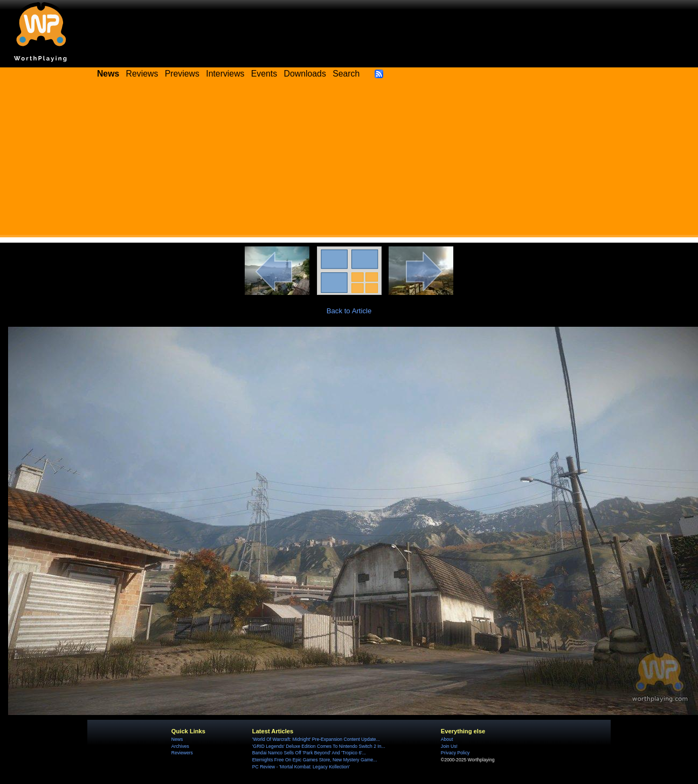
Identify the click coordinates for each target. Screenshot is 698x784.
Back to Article (349, 311)
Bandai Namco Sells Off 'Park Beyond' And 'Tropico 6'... (309, 753)
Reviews (142, 74)
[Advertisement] (349, 162)
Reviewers (182, 753)
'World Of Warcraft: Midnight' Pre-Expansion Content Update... (316, 739)
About (447, 739)
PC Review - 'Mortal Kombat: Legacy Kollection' (301, 767)
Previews (182, 74)
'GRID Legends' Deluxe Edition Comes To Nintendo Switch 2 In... (319, 746)
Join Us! (449, 746)
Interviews (225, 74)
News (177, 739)
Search (346, 74)
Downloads (305, 74)
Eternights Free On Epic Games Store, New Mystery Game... (315, 760)
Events (264, 74)
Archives (180, 746)
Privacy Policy (455, 753)
